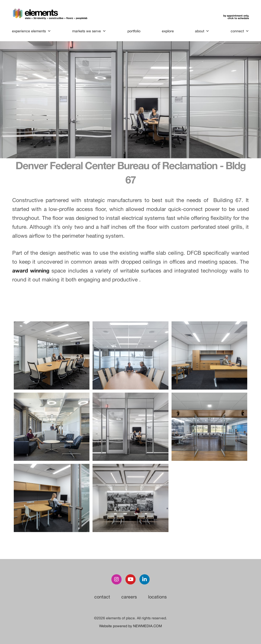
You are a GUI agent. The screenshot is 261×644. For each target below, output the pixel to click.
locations (157, 597)
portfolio (134, 31)
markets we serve (89, 31)
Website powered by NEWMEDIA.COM (130, 626)
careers (129, 597)
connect (240, 31)
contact (102, 597)
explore (168, 31)
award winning (32, 271)
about (202, 31)
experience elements (32, 31)
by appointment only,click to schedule (236, 17)
